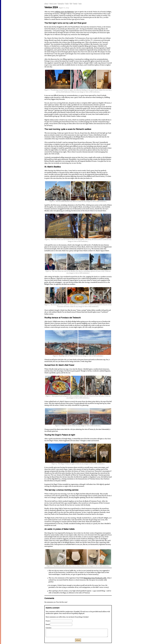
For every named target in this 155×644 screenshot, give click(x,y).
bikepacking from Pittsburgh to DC (95, 578)
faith (67, 4)
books (75, 4)
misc (80, 4)
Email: (48, 624)
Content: (49, 628)
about (46, 4)
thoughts (61, 4)
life (71, 4)
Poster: (48, 621)
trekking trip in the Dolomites (64, 12)
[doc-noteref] (60, 14)
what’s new (53, 4)
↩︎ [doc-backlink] (98, 574)
